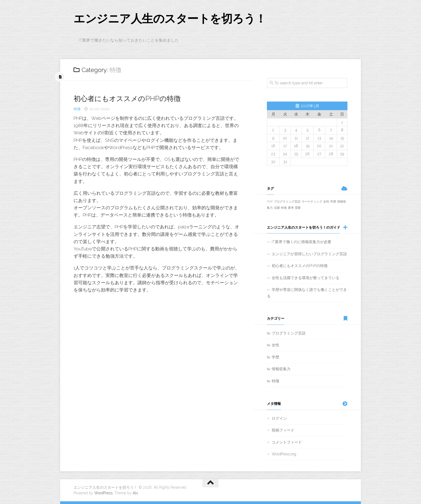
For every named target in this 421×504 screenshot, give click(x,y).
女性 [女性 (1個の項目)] (326, 201)
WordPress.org (284, 454)
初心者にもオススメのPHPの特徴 (127, 99)
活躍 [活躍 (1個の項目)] (277, 208)
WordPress (103, 493)
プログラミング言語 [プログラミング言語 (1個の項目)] (287, 201)
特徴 (77, 109)
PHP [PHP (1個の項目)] (270, 201)
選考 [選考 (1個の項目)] (291, 208)
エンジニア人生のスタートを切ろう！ (170, 19)
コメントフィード (287, 442)
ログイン (279, 418)
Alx (135, 493)
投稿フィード (283, 430)
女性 (275, 345)
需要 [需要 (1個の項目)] (298, 208)
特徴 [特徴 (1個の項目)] (284, 208)
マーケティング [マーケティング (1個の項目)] (312, 201)
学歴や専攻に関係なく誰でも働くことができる (307, 293)
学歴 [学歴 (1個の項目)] (333, 201)
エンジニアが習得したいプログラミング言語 (309, 254)
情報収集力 (281, 369)
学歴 (275, 357)
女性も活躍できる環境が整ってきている (306, 278)
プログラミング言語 (289, 333)
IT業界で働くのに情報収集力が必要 (302, 242)
